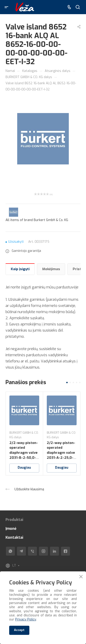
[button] (67, 383)
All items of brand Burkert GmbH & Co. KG (37, 220)
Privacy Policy (26, 619)
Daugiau (24, 468)
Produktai (14, 520)
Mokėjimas (51, 269)
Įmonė (11, 529)
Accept (19, 630)
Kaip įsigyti (20, 269)
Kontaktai (14, 537)
